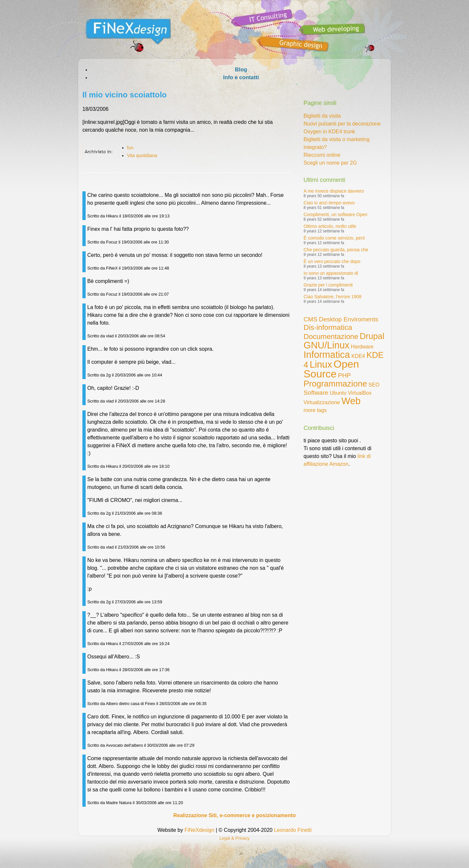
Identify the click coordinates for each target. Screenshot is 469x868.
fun (130, 148)
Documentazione (331, 337)
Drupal (372, 336)
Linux (321, 364)
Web (351, 401)
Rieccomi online (322, 155)
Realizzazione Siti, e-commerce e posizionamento (234, 815)
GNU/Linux (327, 345)
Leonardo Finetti (293, 830)
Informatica (327, 355)
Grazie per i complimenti (328, 285)
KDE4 (358, 356)
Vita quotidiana (142, 155)
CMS (311, 319)
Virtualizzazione (322, 402)
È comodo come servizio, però (334, 238)
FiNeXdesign (199, 830)
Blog (241, 70)
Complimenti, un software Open (335, 214)
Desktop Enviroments (348, 319)
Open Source (331, 369)
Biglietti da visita (322, 116)
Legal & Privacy (235, 838)
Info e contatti (241, 77)
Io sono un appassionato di (331, 273)
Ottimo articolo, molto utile (330, 226)
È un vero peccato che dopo (332, 261)
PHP (344, 375)
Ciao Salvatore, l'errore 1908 (333, 297)
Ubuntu (338, 393)
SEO (374, 385)
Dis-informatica (328, 327)
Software (316, 393)
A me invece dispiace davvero (334, 191)
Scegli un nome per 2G (330, 163)
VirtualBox (360, 393)
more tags (315, 410)
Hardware (362, 347)
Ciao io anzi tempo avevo (329, 203)
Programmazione (335, 384)
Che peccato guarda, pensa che (336, 250)
